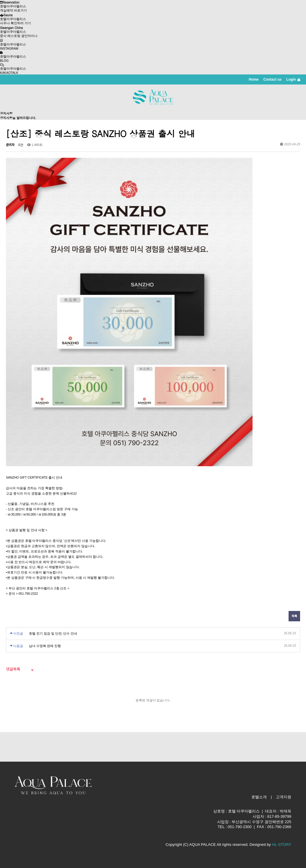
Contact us (272, 79)
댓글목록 (13, 669)
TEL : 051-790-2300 (235, 827)
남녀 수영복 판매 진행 (45, 646)
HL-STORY (282, 845)
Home (254, 79)
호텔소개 (259, 797)
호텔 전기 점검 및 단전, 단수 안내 (53, 633)
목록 (294, 616)
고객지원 (284, 797)
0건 (21, 145)
